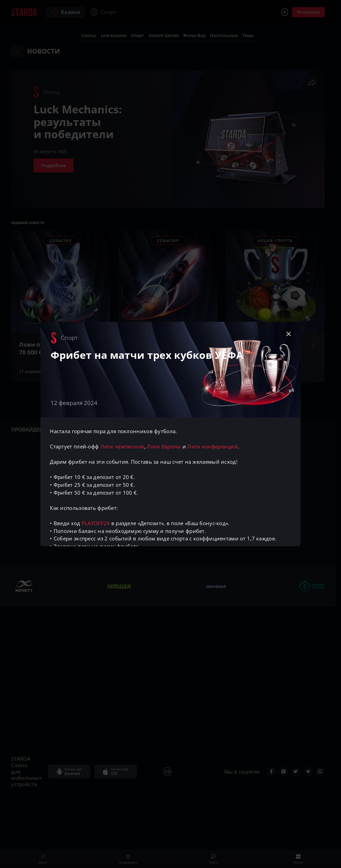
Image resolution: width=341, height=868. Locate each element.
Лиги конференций (212, 446)
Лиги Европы (164, 446)
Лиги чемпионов (122, 446)
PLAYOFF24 (96, 523)
